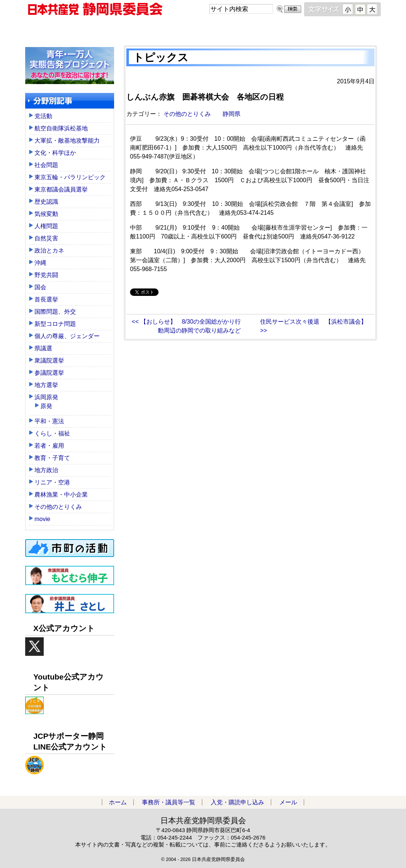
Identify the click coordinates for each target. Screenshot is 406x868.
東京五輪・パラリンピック (70, 177)
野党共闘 (46, 275)
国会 (40, 287)
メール (336, 29)
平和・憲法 (49, 421)
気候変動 (46, 214)
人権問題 (46, 226)
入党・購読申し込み (247, 29)
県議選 (43, 348)
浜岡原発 (46, 397)
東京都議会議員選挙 (61, 189)
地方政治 (46, 470)
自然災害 (46, 238)
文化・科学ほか (55, 153)
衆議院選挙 (49, 360)
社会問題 (46, 165)
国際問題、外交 (55, 312)
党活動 (43, 116)
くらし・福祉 (52, 433)
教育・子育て (52, 458)
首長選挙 (46, 299)
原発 (46, 406)
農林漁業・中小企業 (61, 495)
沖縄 (40, 263)
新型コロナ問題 (55, 324)
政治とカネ (49, 251)
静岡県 (232, 114)
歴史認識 (46, 202)
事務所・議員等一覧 (159, 29)
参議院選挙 (49, 373)
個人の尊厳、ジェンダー (67, 336)
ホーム (70, 29)
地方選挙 (46, 385)
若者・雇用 (49, 446)
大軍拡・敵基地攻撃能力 (67, 141)
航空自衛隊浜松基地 (61, 128)
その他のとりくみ (187, 114)
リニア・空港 (52, 482)
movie (42, 519)
